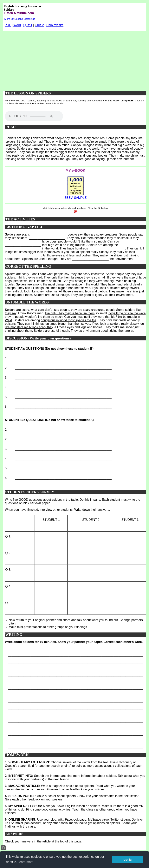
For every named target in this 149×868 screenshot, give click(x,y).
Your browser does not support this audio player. (34, 116)
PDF (8, 25)
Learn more (26, 862)
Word (17, 25)
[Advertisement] (75, 60)
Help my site (55, 25)
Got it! (128, 860)
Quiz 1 (28, 25)
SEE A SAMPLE (76, 198)
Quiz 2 (39, 25)
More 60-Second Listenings (20, 19)
